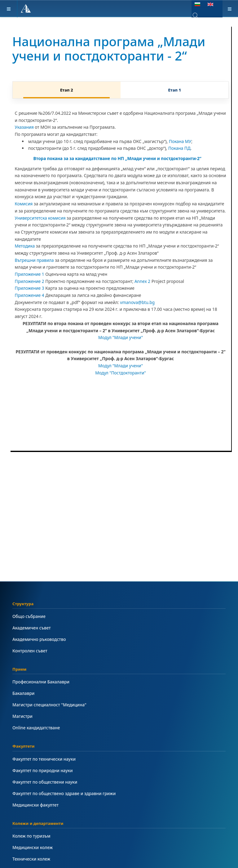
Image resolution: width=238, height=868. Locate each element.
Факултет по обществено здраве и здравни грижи (65, 793)
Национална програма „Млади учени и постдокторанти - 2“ (112, 48)
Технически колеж (32, 859)
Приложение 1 (30, 274)
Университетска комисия (41, 218)
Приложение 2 (30, 281)
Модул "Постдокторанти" (121, 373)
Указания (24, 127)
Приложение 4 (30, 295)
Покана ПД (180, 148)
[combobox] (200, 16)
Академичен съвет (32, 628)
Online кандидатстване (37, 728)
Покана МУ (180, 141)
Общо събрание (29, 616)
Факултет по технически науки (45, 759)
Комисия (24, 204)
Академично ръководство (40, 639)
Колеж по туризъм (32, 836)
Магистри (23, 716)
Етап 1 (175, 90)
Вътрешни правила (35, 260)
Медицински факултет (36, 805)
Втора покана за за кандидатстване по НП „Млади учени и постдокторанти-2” (119, 158)
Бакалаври (24, 693)
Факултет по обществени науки (45, 782)
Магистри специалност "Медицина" (50, 705)
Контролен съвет (30, 651)
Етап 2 (66, 90)
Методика (25, 246)
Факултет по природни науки (43, 770)
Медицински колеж (33, 847)
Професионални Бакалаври (41, 682)
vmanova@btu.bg (138, 302)
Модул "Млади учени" (121, 337)
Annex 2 (143, 281)
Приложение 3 (30, 288)
